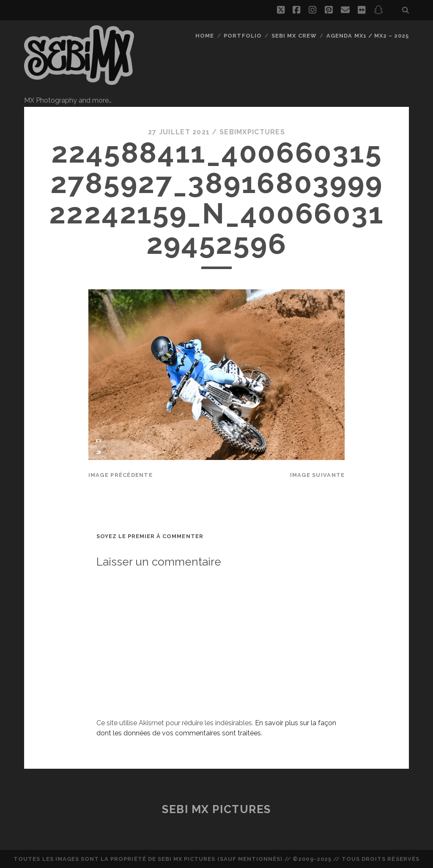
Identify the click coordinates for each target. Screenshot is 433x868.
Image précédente (121, 475)
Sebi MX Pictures (216, 809)
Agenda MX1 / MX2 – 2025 (368, 36)
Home (205, 36)
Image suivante (318, 475)
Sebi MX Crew (294, 36)
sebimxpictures (252, 132)
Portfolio (243, 36)
